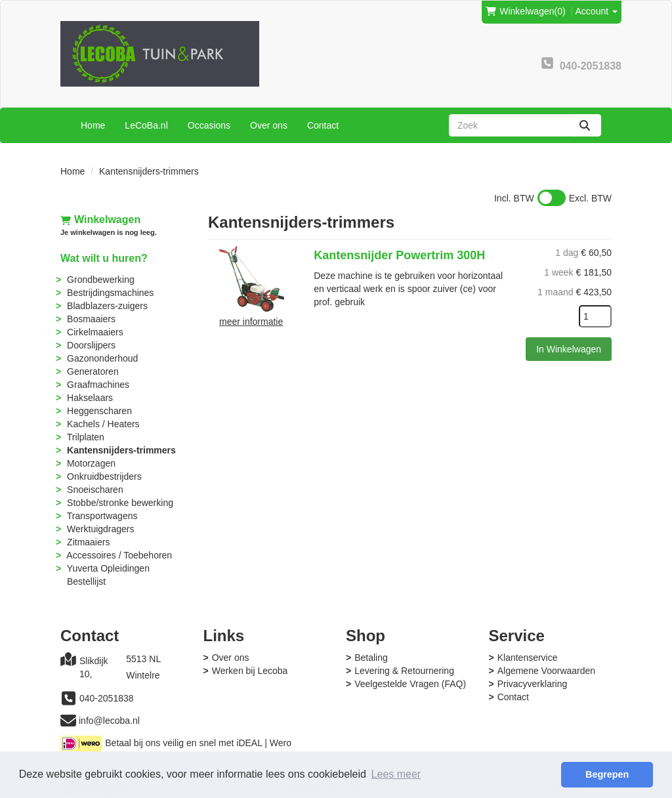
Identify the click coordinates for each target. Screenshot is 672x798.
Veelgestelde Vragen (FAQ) (410, 684)
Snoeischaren (95, 490)
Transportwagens (102, 516)
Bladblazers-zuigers (107, 306)
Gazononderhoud (102, 358)
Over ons (269, 125)
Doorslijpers (91, 345)
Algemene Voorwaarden (546, 671)
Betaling (371, 658)
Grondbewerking (101, 280)
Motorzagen (91, 463)
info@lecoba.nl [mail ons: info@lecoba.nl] (109, 721)
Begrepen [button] (607, 774)
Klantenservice (528, 658)
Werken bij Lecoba (250, 671)
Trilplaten (86, 437)
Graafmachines (98, 385)
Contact (323, 125)
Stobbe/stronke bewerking (120, 503)
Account (597, 11)
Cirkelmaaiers (95, 332)
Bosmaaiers (91, 319)
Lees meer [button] (396, 774)
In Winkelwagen (569, 349)
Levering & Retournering (404, 671)
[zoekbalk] (509, 125)
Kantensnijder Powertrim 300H (399, 255)
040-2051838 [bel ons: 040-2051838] (107, 698)
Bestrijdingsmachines (110, 293)
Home (93, 125)
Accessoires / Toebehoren (119, 555)
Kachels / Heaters (103, 424)
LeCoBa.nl (146, 125)
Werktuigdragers (100, 529)
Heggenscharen (99, 411)
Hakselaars (90, 398)
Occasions (209, 125)
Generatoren (93, 371)
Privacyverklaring (533, 684)
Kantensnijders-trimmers (121, 450)
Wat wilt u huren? (104, 258)
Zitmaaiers (88, 542)
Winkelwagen (100, 220)
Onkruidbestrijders (104, 476)
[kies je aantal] (595, 316)
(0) (525, 11)
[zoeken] (585, 125)
